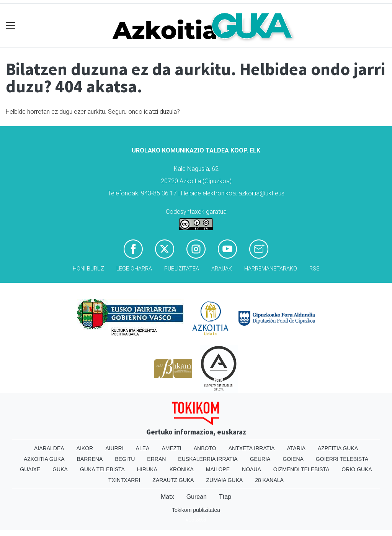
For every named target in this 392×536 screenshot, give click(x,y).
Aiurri (114, 448)
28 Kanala (269, 480)
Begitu (125, 459)
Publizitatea (182, 269)
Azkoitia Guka (44, 459)
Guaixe (30, 469)
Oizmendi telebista (301, 469)
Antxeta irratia (252, 448)
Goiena (293, 459)
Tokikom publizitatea (196, 510)
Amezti (171, 448)
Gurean (197, 497)
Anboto (205, 448)
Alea (143, 448)
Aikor (85, 448)
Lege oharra (134, 269)
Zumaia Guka (224, 480)
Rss (314, 269)
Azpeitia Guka (338, 448)
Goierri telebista (342, 459)
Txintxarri (124, 480)
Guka (60, 469)
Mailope (218, 469)
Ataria (296, 448)
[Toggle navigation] (11, 26)
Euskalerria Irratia (208, 459)
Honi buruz (88, 269)
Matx (167, 497)
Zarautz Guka (173, 480)
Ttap (225, 497)
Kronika (182, 469)
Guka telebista (102, 469)
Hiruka (147, 469)
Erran (156, 459)
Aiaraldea (49, 448)
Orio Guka (357, 469)
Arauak (222, 269)
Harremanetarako (271, 269)
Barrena (90, 459)
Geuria (260, 459)
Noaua (252, 469)
